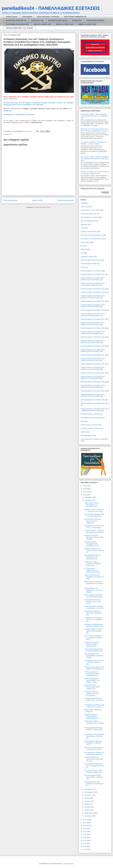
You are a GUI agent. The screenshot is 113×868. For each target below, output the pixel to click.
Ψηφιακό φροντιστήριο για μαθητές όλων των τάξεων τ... (94, 700)
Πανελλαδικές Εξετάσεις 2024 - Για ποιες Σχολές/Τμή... (94, 515)
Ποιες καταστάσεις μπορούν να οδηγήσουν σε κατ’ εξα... (94, 607)
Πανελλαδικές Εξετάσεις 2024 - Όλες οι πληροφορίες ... (94, 527)
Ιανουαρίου (89, 816)
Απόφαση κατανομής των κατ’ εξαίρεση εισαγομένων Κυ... (95, 668)
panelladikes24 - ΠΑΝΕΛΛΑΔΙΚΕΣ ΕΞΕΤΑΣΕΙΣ (51, 8)
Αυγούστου (89, 795)
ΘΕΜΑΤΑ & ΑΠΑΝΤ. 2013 (65, 24)
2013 (85, 846)
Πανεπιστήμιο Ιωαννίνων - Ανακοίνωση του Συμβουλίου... (93, 521)
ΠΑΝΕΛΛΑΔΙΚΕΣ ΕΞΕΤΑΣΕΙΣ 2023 (93, 373)
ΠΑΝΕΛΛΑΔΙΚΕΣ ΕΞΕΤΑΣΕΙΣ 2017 (93, 319)
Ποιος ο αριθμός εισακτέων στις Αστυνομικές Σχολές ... (94, 596)
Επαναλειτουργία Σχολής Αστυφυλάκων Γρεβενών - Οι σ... (94, 777)
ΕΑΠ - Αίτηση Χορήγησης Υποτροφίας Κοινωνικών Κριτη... (93, 638)
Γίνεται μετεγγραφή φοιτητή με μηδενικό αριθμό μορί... (94, 650)
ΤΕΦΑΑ (83, 432)
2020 (85, 826)
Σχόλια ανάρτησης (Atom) (43, 207)
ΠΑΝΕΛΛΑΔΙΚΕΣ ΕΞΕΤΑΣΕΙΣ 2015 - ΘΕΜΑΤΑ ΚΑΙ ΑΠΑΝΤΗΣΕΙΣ (93, 306)
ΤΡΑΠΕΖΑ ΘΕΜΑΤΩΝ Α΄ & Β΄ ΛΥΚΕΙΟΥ (20, 28)
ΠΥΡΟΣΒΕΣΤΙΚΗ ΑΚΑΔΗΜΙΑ (91, 418)
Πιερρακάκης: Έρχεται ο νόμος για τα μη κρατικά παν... (93, 613)
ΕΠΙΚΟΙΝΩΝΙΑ (27, 17)
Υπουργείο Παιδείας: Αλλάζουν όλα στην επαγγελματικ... (92, 693)
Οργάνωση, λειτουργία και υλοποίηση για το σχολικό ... (94, 583)
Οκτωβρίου (89, 789)
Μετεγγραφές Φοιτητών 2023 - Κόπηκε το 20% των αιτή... (94, 662)
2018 (85, 832)
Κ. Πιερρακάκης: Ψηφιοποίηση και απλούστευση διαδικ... (93, 570)
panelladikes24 (9, 115)
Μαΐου (87, 804)
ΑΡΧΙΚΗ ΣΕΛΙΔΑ (12, 17)
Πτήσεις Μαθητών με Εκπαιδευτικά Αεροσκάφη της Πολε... (94, 759)
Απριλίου (88, 807)
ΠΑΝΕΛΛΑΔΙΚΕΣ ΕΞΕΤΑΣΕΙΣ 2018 (93, 328)
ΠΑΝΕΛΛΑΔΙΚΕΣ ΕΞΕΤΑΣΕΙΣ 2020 (93, 346)
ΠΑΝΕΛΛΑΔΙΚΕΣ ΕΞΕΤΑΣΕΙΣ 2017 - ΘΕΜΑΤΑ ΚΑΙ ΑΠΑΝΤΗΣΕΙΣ (93, 324)
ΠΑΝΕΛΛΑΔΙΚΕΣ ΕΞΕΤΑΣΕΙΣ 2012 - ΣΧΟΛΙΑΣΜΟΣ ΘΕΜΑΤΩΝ (93, 284)
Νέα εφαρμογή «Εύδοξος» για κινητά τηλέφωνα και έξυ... (94, 753)
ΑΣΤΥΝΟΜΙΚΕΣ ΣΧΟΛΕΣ (89, 217)
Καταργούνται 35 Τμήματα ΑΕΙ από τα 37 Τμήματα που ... (93, 620)
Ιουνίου (87, 801)
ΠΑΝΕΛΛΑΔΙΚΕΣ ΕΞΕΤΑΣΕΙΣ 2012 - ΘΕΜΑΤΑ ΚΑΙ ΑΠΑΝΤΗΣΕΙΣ (93, 279)
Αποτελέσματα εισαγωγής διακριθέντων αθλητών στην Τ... (93, 743)
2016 (85, 837)
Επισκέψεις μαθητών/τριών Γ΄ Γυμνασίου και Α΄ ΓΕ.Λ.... (94, 749)
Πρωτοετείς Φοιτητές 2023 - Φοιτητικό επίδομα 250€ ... (94, 771)
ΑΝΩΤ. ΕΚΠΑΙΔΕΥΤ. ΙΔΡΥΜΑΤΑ (48, 17)
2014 (85, 843)
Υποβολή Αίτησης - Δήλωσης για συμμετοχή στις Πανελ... (95, 531)
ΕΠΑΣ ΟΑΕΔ (85, 242)
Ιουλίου (87, 798)
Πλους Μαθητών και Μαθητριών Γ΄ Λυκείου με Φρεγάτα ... (94, 590)
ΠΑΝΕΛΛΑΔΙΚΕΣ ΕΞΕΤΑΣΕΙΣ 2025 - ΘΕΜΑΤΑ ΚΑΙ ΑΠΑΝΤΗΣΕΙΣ (93, 395)
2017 (85, 835)
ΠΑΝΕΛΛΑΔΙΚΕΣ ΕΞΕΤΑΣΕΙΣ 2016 (93, 310)
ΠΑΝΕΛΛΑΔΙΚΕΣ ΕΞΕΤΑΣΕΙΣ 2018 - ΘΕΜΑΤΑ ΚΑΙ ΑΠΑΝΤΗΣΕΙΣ (93, 333)
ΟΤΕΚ (83, 267)
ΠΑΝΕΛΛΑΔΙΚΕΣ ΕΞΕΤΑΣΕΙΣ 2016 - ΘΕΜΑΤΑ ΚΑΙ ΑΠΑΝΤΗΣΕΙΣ (93, 315)
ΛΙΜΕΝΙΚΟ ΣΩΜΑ (87, 257)
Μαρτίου (88, 810)
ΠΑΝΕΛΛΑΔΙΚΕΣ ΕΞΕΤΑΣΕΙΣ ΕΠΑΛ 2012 (95, 403)
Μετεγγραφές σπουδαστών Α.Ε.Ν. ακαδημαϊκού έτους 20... (94, 766)
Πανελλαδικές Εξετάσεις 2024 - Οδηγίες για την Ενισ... (94, 706)
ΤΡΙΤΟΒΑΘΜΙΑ (86, 436)
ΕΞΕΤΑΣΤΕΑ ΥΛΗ (37, 20)
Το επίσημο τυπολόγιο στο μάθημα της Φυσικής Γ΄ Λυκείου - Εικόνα (94, 143)
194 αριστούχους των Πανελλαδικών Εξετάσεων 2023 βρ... (94, 656)
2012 (85, 849)
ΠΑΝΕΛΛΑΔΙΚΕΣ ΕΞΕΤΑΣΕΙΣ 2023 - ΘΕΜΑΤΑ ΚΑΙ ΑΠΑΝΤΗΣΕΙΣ (93, 377)
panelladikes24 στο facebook (25, 115)
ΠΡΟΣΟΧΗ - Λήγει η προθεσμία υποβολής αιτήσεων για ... (92, 564)
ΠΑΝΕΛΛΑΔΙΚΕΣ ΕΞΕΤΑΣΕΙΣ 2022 (93, 364)
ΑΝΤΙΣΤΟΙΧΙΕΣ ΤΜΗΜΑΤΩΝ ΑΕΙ (75, 17)
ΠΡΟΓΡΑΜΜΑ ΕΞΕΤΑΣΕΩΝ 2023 (17, 24)
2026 (85, 486)
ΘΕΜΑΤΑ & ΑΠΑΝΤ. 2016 (87, 24)
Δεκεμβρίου (89, 497)
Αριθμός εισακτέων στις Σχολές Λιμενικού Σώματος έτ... (94, 550)
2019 (85, 829)
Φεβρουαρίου (89, 813)
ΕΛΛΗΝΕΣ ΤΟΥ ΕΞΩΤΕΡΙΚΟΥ (91, 239)
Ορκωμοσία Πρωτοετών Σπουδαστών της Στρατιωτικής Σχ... (92, 557)
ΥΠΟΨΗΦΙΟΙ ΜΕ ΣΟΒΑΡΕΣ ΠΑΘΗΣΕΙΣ (94, 439)
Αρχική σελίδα (37, 200)
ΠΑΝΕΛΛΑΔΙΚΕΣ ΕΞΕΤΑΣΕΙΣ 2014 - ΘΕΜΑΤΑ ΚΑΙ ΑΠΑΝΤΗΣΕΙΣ (93, 297)
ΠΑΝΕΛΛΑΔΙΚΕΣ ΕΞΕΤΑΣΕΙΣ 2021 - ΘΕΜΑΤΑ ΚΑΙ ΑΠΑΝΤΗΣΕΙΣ (93, 360)
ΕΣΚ (82, 246)
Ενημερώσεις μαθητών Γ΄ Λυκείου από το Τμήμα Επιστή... (93, 602)
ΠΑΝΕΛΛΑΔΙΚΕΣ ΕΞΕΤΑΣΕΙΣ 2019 (93, 337)
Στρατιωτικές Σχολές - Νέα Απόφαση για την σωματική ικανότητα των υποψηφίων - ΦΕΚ (95, 116)
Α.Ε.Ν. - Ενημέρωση (10, 99)
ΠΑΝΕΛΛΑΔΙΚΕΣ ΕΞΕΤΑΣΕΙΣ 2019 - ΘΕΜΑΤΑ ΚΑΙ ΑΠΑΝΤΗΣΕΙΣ (93, 342)
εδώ (9, 109)
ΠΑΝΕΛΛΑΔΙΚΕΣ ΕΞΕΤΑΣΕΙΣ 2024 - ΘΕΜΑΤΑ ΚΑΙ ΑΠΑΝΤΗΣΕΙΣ (93, 386)
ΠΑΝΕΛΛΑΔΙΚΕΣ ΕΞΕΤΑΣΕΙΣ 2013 (93, 289)
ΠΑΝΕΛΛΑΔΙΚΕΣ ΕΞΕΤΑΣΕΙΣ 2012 (93, 274)
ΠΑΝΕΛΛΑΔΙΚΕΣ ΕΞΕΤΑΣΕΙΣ (91, 271)
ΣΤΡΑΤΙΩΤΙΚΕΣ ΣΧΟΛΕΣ (89, 425)
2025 (85, 489)
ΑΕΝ (10, 134)
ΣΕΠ (82, 421)
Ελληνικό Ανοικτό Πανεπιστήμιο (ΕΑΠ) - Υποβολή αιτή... (93, 687)
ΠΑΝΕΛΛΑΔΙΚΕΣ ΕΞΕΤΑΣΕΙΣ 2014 (93, 292)
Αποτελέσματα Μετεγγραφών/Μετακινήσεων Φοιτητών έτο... (94, 736)
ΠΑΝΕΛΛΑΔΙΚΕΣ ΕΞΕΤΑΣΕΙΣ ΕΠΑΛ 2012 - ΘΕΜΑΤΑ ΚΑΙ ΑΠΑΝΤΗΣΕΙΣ (95, 410)
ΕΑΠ (82, 228)
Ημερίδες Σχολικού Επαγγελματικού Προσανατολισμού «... (93, 716)
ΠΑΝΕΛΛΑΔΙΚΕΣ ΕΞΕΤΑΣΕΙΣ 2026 (93, 400)
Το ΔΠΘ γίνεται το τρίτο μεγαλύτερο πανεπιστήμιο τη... (94, 784)
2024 (85, 492)
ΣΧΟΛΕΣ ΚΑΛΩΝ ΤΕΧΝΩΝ (90, 428)
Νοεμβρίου (89, 500)
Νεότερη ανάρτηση (10, 200)
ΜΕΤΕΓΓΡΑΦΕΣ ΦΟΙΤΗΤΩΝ (90, 260)
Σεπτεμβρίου (89, 792)
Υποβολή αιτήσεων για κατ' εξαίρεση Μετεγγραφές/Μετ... (93, 631)
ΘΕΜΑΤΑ (84, 249)
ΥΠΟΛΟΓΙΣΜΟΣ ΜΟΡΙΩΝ (95, 20)
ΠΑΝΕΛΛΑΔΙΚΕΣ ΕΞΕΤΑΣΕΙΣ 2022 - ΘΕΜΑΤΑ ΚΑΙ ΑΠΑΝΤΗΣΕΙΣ (93, 368)
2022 (85, 820)
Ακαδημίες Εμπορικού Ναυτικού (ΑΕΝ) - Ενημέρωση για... (92, 644)
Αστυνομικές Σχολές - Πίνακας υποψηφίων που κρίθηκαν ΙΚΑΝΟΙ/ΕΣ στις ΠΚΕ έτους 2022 (95, 159)
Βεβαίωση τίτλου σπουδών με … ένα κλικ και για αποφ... (94, 510)
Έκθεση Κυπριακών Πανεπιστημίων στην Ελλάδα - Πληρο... (92, 680)
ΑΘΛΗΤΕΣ (84, 207)
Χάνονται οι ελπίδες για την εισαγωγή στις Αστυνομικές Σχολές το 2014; (95, 173)
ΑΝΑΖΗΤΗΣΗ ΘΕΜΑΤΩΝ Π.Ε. (16, 20)
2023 (85, 495)
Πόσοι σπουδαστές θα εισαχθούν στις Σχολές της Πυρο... (94, 577)
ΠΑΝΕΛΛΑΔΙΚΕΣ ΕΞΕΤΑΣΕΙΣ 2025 (93, 391)
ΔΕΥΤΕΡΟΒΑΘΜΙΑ (87, 221)
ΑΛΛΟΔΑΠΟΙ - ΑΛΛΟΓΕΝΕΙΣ (90, 210)
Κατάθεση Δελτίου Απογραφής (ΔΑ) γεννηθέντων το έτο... (92, 544)
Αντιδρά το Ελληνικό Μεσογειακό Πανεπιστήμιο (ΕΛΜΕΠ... (94, 537)
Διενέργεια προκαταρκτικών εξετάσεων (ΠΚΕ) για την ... (94, 625)
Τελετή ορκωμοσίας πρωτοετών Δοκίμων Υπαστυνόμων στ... (92, 674)
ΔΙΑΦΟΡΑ (84, 225)
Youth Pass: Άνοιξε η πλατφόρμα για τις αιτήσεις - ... (94, 723)
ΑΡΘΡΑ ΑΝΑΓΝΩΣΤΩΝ (88, 214)
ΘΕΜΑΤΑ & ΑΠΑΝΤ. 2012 (42, 24)
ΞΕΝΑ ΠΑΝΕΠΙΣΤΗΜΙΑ (89, 264)
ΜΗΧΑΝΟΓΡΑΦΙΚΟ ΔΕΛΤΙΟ (58, 20)
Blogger (71, 864)
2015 (85, 840)
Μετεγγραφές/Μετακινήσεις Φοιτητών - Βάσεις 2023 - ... (94, 730)
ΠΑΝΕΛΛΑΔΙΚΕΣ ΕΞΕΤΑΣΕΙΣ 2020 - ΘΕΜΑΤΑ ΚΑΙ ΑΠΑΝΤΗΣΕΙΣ (93, 351)
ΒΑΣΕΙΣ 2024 (77, 20)
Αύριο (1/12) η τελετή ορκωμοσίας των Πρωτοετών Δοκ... (91, 505)
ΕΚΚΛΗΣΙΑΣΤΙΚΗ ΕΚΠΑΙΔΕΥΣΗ (92, 235)
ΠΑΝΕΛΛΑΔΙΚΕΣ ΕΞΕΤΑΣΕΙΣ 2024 (93, 382)
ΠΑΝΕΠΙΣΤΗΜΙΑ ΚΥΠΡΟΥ (90, 414)
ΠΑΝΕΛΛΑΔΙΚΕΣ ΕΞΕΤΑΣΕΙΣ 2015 (93, 301)
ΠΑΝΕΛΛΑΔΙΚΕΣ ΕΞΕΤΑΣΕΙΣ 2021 (93, 355)
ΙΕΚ (82, 253)
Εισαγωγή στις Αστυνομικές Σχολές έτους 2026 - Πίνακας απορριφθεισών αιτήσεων (95, 130)
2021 (85, 823)
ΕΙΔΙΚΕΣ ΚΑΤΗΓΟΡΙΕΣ (88, 232)
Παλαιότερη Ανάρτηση (65, 200)
